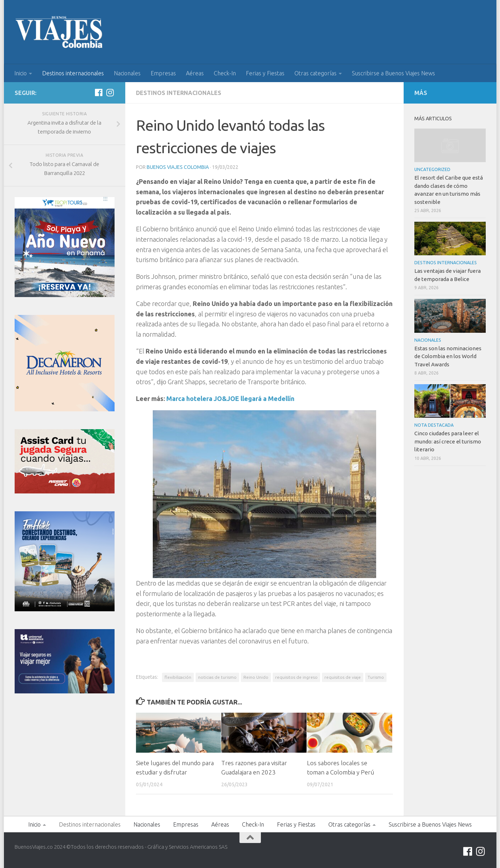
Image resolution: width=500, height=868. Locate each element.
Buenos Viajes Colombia (178, 167)
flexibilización (178, 677)
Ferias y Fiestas (265, 73)
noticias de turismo (217, 677)
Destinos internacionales (73, 73)
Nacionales (127, 73)
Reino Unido (256, 677)
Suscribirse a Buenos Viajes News (393, 73)
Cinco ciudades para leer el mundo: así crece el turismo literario (448, 441)
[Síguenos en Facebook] (99, 92)
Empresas (163, 73)
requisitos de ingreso (296, 677)
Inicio (21, 73)
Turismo (376, 677)
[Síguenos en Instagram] (110, 92)
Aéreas (195, 73)
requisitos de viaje (343, 677)
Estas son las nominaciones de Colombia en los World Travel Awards (448, 356)
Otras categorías (315, 73)
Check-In (225, 73)
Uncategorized (432, 169)
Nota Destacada (434, 425)
